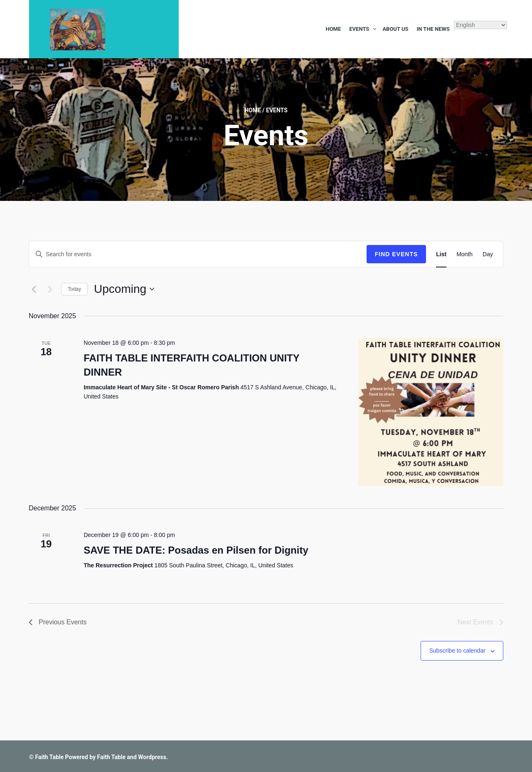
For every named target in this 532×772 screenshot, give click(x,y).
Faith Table (49, 757)
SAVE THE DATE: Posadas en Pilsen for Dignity (196, 550)
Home (333, 29)
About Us (395, 29)
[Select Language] (480, 25)
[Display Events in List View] (441, 254)
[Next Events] (50, 289)
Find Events (397, 254)
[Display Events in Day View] (488, 254)
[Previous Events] (34, 289)
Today (74, 289)
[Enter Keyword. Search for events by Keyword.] (198, 254)
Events (359, 29)
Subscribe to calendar (457, 651)
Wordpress (152, 757)
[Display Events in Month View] (464, 254)
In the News (433, 29)
